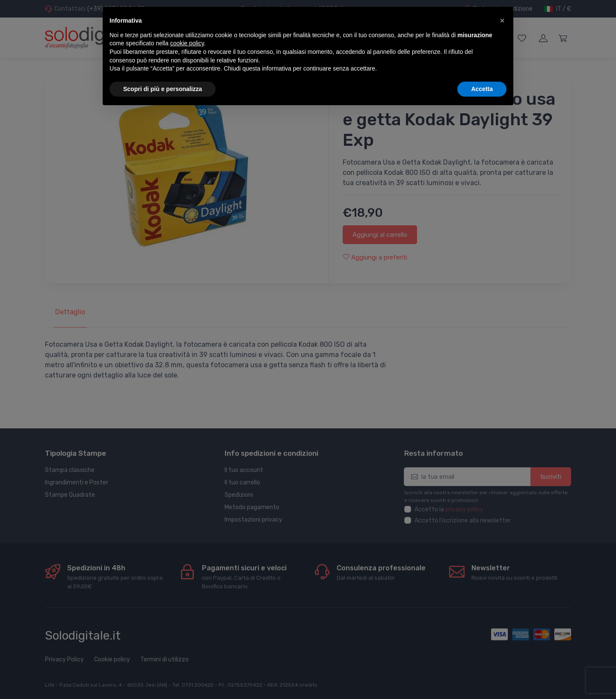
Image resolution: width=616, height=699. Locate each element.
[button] (502, 21)
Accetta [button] (482, 89)
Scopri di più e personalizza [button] (163, 89)
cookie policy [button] (187, 43)
